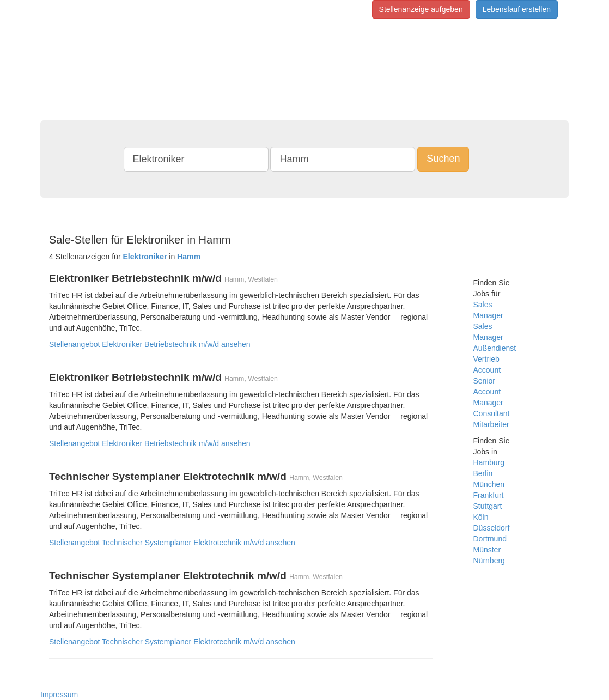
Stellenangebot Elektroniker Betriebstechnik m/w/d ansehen (150, 344)
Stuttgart (488, 506)
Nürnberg (489, 561)
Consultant (492, 413)
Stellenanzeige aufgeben (421, 9)
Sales (483, 305)
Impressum (59, 695)
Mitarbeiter (491, 424)
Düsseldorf (492, 528)
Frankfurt (489, 495)
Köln (481, 517)
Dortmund (490, 539)
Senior (484, 381)
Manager (488, 315)
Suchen (443, 159)
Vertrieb (486, 359)
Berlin (483, 473)
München (489, 484)
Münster (487, 550)
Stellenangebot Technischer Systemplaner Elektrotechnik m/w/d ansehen (172, 543)
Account (487, 370)
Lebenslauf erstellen (517, 9)
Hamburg (489, 462)
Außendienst (495, 348)
